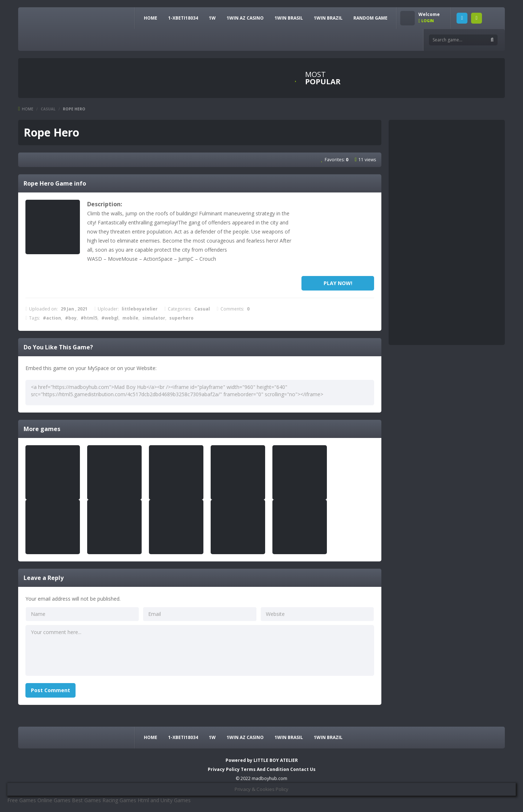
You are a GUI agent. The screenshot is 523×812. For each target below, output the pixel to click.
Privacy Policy (224, 769)
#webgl (110, 318)
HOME (151, 18)
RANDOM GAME (370, 18)
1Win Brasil (289, 18)
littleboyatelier (140, 309)
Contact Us (303, 769)
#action (52, 318)
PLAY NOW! (338, 283)
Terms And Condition (265, 769)
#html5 (89, 318)
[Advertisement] (338, 236)
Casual (48, 109)
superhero (181, 318)
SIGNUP (477, 18)
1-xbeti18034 (183, 18)
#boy (71, 318)
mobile (130, 318)
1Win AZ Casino (245, 18)
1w (212, 18)
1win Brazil (328, 18)
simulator (154, 318)
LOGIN (462, 18)
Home (28, 109)
